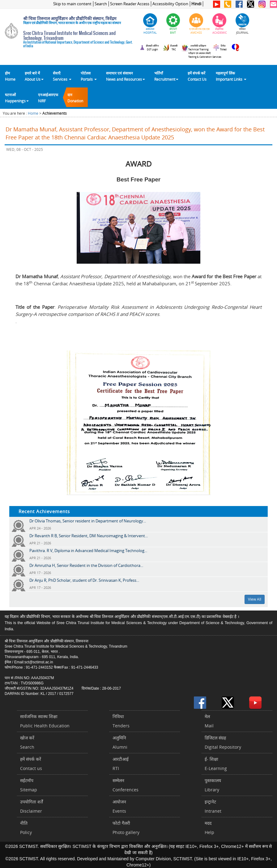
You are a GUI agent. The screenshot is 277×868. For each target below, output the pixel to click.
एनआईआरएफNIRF (48, 98)
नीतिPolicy (26, 828)
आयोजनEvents (119, 806)
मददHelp (209, 828)
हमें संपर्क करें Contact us (31, 764)
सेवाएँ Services (62, 76)
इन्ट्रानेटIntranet (213, 806)
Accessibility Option (170, 4)
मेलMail (209, 721)
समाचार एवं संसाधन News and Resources (126, 76)
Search (101, 4)
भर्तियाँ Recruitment (166, 76)
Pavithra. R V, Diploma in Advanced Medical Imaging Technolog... (88, 551)
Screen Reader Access (130, 4)
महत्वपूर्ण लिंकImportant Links (231, 76)
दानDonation (75, 98)
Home (33, 113)
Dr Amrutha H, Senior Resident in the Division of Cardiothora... (86, 565)
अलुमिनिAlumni (120, 742)
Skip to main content (72, 4)
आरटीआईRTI (121, 764)
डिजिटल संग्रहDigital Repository (223, 742)
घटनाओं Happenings (17, 98)
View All (255, 599)
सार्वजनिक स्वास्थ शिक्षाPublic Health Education (45, 721)
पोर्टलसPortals (89, 76)
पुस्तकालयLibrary (213, 785)
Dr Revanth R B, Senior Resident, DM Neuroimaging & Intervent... (89, 536)
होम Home (10, 76)
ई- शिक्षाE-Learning (216, 764)
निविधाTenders (121, 721)
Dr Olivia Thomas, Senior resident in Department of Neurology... (88, 521)
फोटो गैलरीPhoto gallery (126, 828)
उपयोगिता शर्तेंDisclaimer (32, 806)
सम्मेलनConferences (126, 785)
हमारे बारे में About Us (34, 76)
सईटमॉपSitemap (29, 785)
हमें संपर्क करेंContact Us (197, 76)
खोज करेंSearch (27, 742)
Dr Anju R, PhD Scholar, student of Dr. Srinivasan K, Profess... (84, 580)
